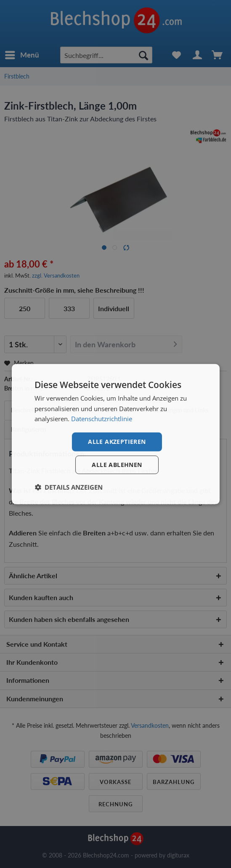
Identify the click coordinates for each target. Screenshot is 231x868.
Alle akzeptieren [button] (117, 442)
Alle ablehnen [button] (117, 465)
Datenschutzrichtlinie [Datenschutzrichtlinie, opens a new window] (102, 419)
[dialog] (115, 434)
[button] (69, 487)
